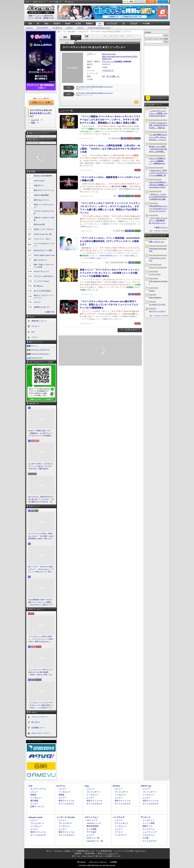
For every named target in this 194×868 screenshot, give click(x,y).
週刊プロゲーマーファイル (44, 190)
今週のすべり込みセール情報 (44, 219)
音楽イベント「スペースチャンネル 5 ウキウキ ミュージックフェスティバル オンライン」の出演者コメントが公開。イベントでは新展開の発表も (110, 273)
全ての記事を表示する (130, 330)
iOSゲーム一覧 (93, 838)
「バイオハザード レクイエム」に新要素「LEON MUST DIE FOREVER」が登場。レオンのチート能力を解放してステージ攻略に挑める (158, 113)
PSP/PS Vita (146, 786)
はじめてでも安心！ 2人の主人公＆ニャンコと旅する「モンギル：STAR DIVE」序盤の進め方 (41, 466)
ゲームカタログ (150, 841)
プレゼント (36, 326)
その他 (146, 838)
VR (100, 24)
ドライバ (80, 28)
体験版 (33, 795)
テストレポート (43, 28)
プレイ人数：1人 (113, 76)
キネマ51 (37, 302)
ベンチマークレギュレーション (99, 28)
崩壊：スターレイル (156, 242)
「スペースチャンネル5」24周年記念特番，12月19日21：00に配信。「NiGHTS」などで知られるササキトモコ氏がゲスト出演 (110, 149)
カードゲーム (149, 829)
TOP (30, 23)
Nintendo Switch (37, 358)
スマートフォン (91, 817)
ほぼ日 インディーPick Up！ (44, 229)
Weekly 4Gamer (39, 181)
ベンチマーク (121, 835)
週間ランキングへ (162, 227)
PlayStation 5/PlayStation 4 (40, 354)
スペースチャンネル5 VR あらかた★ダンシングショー (94, 86)
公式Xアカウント (39, 2)
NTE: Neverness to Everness (158, 282)
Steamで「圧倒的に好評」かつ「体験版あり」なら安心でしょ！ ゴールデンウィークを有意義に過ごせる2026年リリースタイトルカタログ (41, 433)
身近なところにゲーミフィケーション (44, 297)
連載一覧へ (51, 312)
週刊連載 (34, 801)
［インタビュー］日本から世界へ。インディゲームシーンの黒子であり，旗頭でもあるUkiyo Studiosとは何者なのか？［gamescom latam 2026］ (41, 639)
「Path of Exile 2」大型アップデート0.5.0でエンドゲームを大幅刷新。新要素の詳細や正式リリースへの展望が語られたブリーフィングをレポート (158, 173)
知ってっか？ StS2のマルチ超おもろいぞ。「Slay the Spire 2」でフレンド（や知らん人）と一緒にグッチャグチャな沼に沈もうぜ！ (41, 569)
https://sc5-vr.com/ (109, 54)
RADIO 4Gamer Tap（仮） (43, 234)
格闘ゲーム (148, 826)
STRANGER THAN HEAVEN (158, 250)
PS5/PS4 (57, 23)
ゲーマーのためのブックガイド (44, 245)
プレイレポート (93, 792)
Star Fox (152, 290)
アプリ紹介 (91, 832)
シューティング (150, 832)
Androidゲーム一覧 (95, 841)
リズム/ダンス (108, 70)
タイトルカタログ (66, 804)
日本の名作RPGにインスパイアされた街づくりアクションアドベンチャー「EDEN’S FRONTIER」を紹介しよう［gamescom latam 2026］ (158, 209)
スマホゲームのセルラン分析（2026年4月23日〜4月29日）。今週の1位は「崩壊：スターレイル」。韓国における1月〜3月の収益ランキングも (158, 125)
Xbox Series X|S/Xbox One (40, 350)
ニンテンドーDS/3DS (66, 817)
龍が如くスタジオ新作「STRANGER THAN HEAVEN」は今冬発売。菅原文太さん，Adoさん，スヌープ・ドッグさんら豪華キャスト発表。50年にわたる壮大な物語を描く (158, 149)
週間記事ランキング (39, 321)
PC (38, 23)
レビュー (29, 28)
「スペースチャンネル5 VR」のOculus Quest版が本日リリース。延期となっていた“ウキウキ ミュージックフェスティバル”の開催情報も (109, 305)
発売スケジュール (66, 801)
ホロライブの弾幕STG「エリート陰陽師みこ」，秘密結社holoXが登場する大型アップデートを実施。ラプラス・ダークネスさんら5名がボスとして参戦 (158, 161)
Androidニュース (94, 823)
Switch (68, 23)
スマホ (78, 23)
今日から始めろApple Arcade (44, 255)
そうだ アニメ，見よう (42, 239)
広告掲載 (113, 862)
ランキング (163, 2)
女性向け (89, 23)
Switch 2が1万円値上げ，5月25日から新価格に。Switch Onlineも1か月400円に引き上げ (158, 185)
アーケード (146, 817)
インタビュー (57, 28)
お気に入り (140, 2)
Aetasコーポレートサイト (41, 733)
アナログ (134, 23)
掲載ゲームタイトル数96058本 (41, 16)
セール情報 (91, 829)
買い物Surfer (38, 286)
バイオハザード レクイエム (158, 259)
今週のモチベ (39, 185)
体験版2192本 (48, 18)
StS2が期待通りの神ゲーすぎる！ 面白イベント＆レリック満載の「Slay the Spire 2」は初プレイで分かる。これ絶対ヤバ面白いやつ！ (41, 602)
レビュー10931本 (34, 18)
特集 (33, 123)
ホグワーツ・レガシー (157, 311)
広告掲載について (38, 727)
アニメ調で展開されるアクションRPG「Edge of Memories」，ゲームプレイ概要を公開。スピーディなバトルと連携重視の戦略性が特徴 (158, 137)
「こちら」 (110, 853)
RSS (28, 2)
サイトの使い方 (55, 2)
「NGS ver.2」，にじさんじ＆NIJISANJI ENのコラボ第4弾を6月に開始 (158, 197)
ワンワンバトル (155, 274)
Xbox (46, 23)
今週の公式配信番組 (41, 195)
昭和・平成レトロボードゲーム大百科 (44, 266)
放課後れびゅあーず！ (42, 307)
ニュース (35, 120)
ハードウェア (112, 23)
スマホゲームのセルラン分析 (44, 212)
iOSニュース (92, 820)
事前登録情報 (92, 826)
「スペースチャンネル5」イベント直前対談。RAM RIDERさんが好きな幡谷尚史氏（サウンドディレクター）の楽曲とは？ (110, 241)
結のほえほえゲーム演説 (43, 250)
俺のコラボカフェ (40, 260)
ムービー (70, 28)
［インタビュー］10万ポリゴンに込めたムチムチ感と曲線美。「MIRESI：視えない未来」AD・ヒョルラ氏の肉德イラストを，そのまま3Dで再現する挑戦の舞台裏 (41, 672)
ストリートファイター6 (158, 267)
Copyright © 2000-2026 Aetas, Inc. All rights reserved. (97, 865)
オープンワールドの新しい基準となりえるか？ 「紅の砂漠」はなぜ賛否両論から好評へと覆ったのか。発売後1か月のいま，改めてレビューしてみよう (41, 536)
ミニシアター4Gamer (41, 281)
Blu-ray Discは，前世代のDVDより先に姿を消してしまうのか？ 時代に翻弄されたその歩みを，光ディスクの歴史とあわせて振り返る (41, 499)
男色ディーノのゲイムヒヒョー (44, 206)
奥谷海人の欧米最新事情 (43, 176)
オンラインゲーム (38, 789)
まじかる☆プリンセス (157, 304)
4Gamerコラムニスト (41, 271)
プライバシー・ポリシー (98, 862)
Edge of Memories (155, 297)
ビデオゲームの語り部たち (44, 276)
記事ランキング (37, 807)
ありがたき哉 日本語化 (42, 291)
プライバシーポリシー (40, 717)
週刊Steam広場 (39, 224)
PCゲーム (35, 346)
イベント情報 (149, 823)
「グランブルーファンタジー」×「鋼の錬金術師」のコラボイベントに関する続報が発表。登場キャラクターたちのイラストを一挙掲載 (158, 221)
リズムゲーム (149, 835)
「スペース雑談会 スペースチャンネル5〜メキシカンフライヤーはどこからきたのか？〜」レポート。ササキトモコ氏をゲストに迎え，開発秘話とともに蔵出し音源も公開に (110, 120)
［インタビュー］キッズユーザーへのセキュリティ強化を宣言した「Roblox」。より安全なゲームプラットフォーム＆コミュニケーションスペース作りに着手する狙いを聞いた (41, 705)
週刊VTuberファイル (41, 200)
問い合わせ (69, 2)
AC (124, 23)
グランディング (109, 61)
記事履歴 (151, 2)
